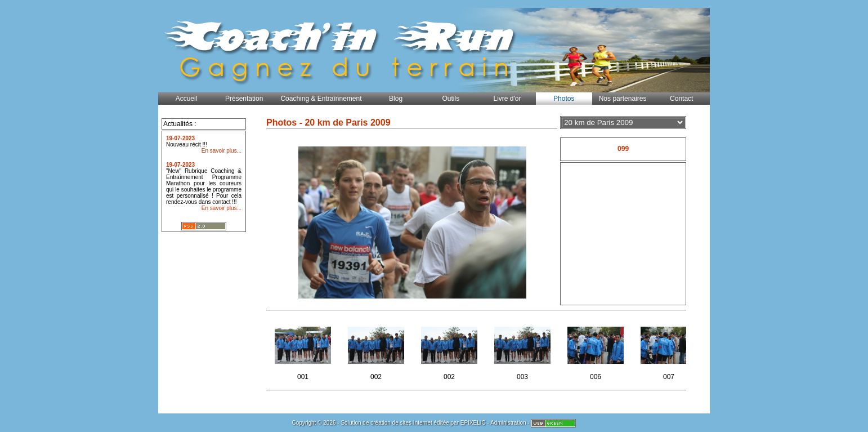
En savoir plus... (222, 151)
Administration (508, 423)
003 (523, 350)
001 (304, 350)
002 (377, 350)
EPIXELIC (473, 423)
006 (596, 350)
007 (670, 350)
